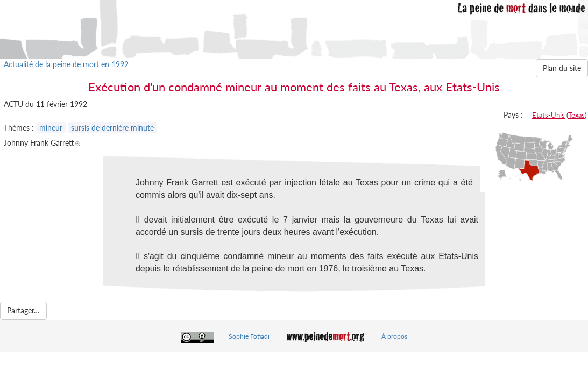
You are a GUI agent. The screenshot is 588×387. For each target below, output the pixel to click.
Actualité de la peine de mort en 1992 (66, 64)
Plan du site (562, 68)
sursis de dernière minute (112, 128)
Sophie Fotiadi (249, 336)
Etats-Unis (548, 115)
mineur (51, 128)
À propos (394, 336)
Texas (576, 115)
